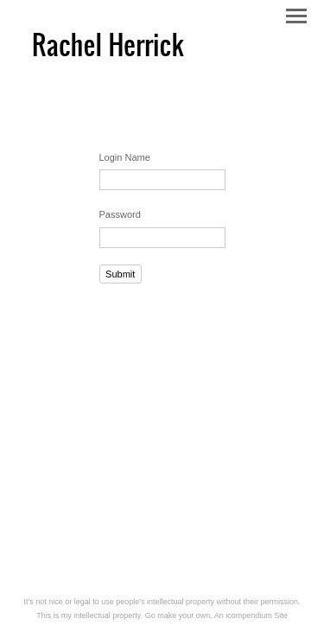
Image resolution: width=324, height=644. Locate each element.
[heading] (108, 60)
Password (120, 214)
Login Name (125, 157)
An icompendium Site (251, 615)
